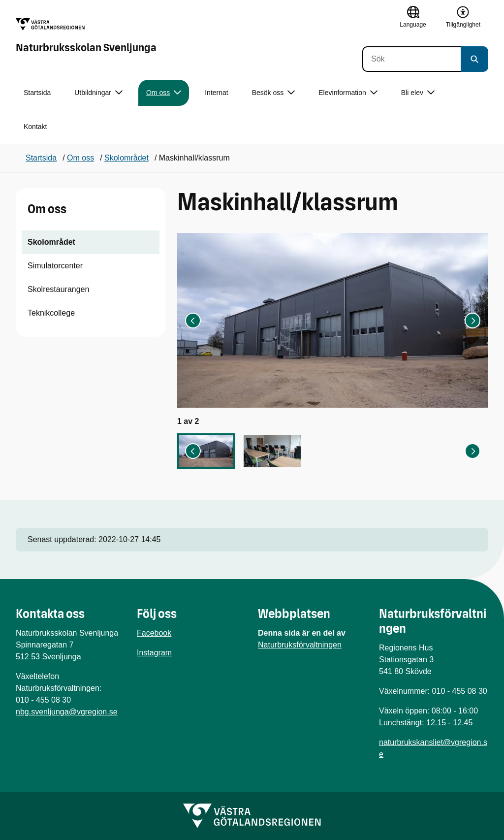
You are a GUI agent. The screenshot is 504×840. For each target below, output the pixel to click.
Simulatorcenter (55, 266)
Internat (216, 93)
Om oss (47, 209)
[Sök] (411, 59)
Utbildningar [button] (98, 93)
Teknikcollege (51, 313)
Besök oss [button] (274, 93)
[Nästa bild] (472, 321)
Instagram (154, 653)
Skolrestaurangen (58, 289)
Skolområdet (51, 242)
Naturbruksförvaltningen (300, 645)
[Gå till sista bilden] (193, 321)
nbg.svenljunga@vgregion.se (67, 712)
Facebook (154, 633)
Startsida (37, 93)
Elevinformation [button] (348, 93)
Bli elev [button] (418, 93)
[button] (206, 451)
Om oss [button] (164, 93)
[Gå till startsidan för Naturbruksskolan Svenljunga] (86, 36)
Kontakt (35, 127)
